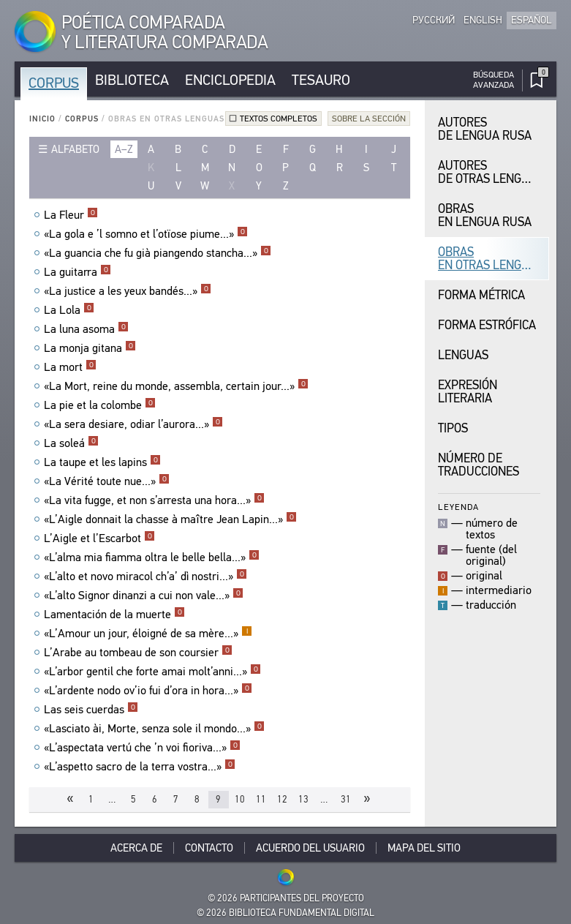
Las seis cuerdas (91, 710)
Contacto (209, 848)
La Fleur (71, 215)
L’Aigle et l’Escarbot (99, 538)
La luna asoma (86, 329)
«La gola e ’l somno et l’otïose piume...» (146, 234)
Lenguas (463, 355)
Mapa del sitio (424, 848)
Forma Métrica (481, 295)
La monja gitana (90, 348)
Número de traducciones (479, 465)
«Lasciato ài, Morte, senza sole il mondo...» (154, 729)
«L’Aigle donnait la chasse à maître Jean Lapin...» (170, 519)
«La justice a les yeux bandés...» (128, 291)
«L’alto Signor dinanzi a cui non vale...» (144, 596)
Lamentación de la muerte (114, 615)
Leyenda (458, 507)
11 (261, 799)
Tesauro (321, 80)
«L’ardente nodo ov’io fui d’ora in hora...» (148, 691)
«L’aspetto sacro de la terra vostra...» (140, 767)
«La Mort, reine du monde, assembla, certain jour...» (176, 386)
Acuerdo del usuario (310, 848)
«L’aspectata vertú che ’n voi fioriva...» (142, 748)
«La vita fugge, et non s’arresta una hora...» (154, 500)
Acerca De (136, 848)
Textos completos (279, 119)
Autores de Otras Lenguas (491, 172)
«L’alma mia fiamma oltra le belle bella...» (152, 557)
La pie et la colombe (100, 405)
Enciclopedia (230, 80)
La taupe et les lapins (102, 462)
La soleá (71, 443)
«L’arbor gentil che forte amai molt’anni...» (152, 672)
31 (346, 799)
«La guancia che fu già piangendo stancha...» (158, 253)
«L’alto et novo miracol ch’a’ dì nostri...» (145, 576)
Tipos (453, 428)
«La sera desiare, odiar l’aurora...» (133, 424)
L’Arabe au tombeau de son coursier (138, 653)
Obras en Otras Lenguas (491, 259)
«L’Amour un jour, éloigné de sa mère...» (148, 634)
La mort (70, 367)
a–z (124, 149)
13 (303, 799)
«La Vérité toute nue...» (107, 481)
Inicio (42, 119)
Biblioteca (132, 80)
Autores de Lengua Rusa (485, 129)
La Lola (69, 310)
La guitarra (77, 272)
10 (240, 799)
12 (282, 799)
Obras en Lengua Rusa (485, 215)
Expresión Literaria (468, 392)
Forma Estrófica (487, 325)
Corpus (54, 83)
